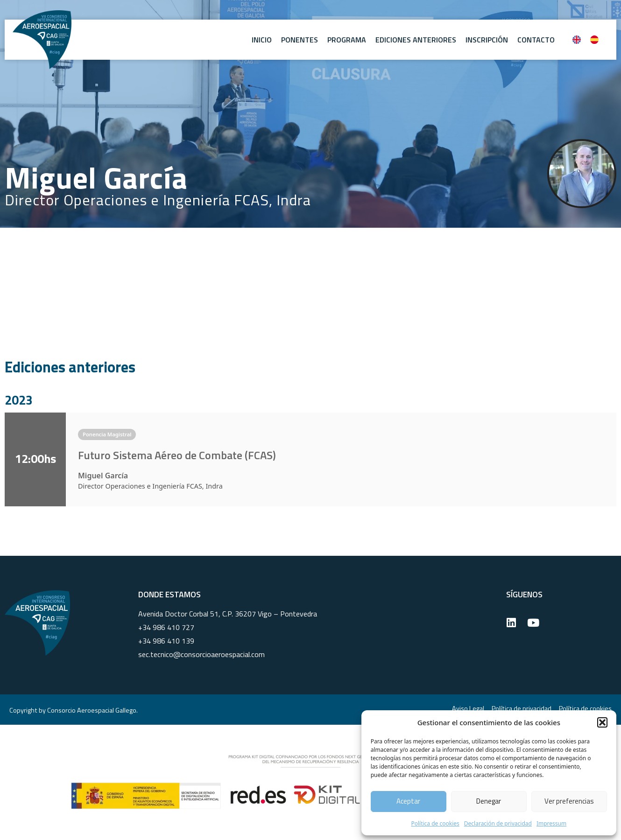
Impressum (551, 823)
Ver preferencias (569, 801)
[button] (602, 722)
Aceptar (408, 801)
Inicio (262, 40)
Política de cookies (435, 823)
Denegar (489, 801)
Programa (347, 40)
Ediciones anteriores (416, 40)
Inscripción (487, 40)
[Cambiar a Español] (594, 40)
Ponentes (300, 40)
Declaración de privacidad (498, 823)
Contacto (536, 40)
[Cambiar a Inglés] (577, 40)
